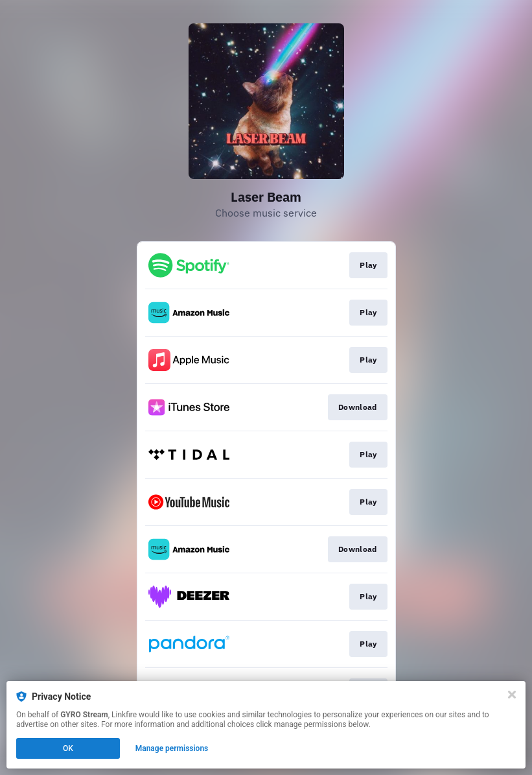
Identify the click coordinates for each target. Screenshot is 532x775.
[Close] (512, 695)
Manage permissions (172, 748)
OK (68, 748)
